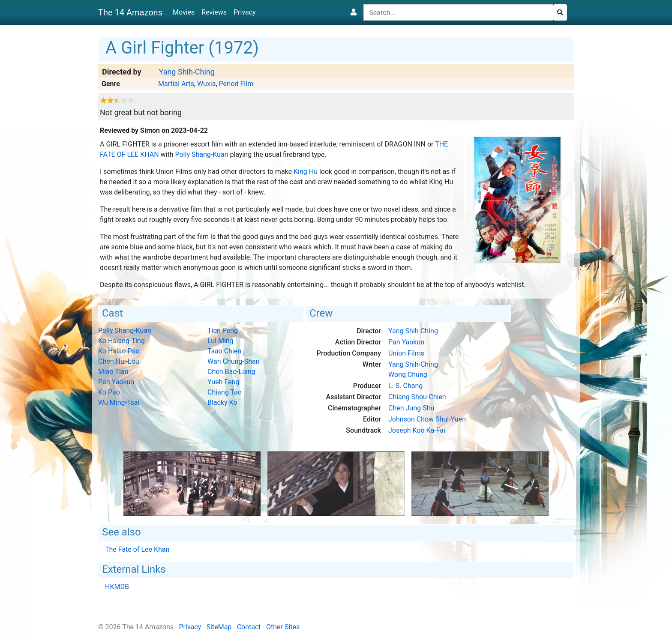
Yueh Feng (223, 382)
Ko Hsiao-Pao (119, 351)
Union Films (406, 353)
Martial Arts (176, 84)
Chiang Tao (225, 392)
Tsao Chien (224, 351)
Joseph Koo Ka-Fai (417, 430)
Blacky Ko (222, 402)
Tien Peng (223, 330)
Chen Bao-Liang (231, 372)
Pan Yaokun (116, 382)
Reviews (214, 12)
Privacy (245, 12)
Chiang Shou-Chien (417, 397)
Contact (249, 627)
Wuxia (206, 84)
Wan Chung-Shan (234, 361)
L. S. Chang (405, 386)
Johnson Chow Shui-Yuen (427, 419)
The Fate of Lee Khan (137, 549)
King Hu (306, 172)
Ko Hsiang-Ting (121, 341)
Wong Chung (408, 375)
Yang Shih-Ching (186, 72)
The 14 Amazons (130, 12)
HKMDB (117, 587)
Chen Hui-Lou (119, 361)
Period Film (236, 84)
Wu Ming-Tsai (119, 402)
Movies (184, 12)
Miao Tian (113, 372)
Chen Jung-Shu (411, 408)
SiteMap (219, 627)
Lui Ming (220, 341)
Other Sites (283, 627)
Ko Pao (109, 392)
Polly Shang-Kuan (202, 154)
